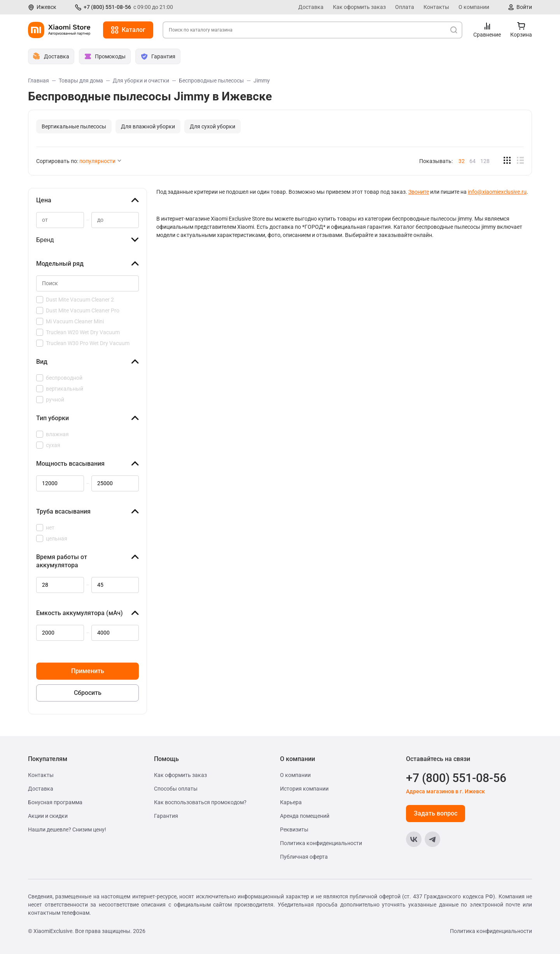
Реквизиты (294, 829)
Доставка (311, 7)
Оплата (405, 7)
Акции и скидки (48, 816)
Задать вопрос (436, 813)
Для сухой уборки (213, 126)
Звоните (419, 192)
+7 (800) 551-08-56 (107, 7)
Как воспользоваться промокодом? (200, 802)
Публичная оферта (304, 857)
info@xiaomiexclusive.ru (497, 192)
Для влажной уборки (148, 126)
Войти (524, 7)
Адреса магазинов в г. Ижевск (445, 791)
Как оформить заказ (359, 7)
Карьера (291, 802)
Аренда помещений (305, 816)
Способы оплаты (176, 789)
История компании (304, 789)
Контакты (436, 7)
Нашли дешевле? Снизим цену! (67, 829)
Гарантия (166, 816)
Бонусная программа (55, 802)
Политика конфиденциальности (321, 843)
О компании (474, 7)
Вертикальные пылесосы (74, 126)
